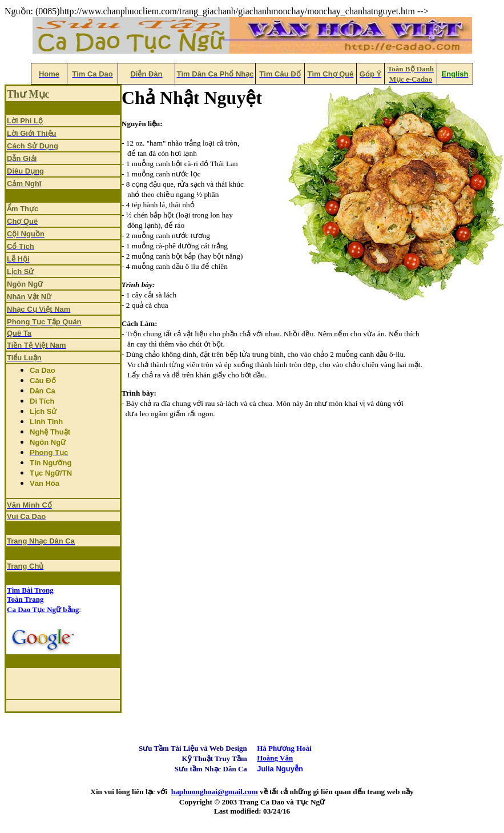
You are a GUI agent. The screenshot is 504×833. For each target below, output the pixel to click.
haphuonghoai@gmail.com (215, 792)
